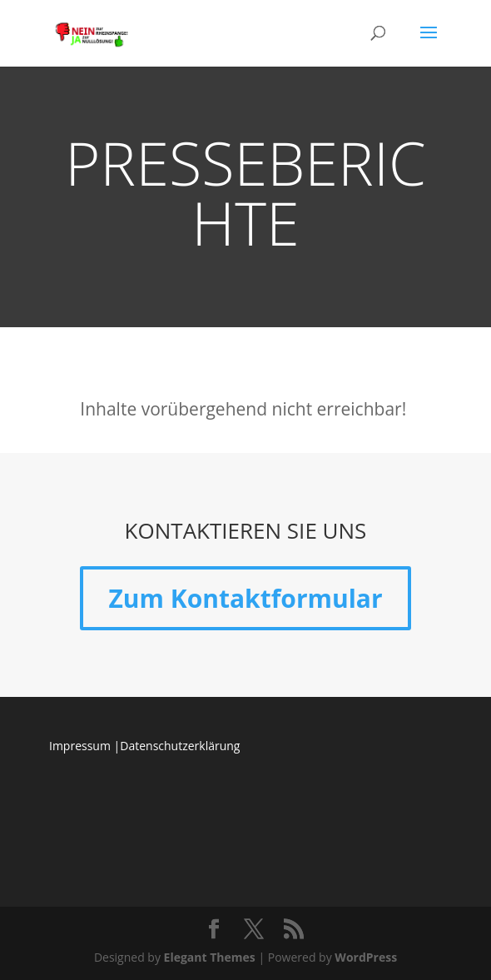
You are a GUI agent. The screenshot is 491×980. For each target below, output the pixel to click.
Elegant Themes (210, 957)
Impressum (80, 746)
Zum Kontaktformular (245, 598)
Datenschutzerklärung (180, 746)
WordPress (366, 957)
